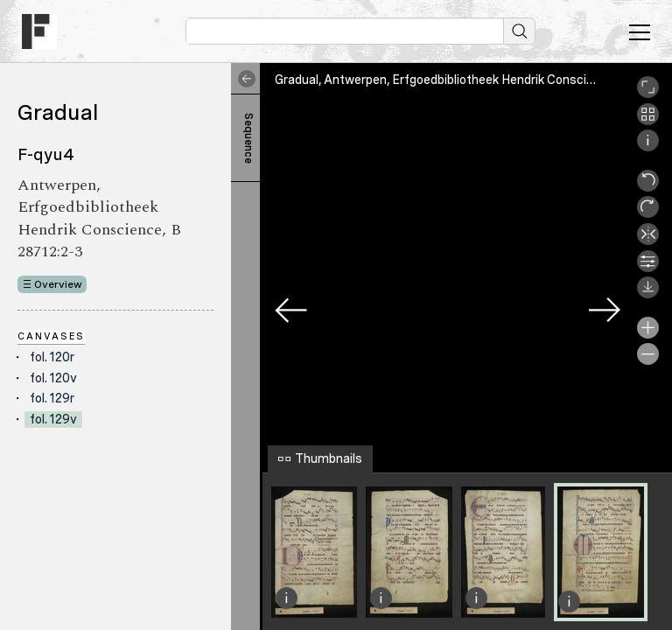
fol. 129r (52, 398)
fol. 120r (52, 357)
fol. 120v (53, 378)
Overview (58, 284)
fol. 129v (53, 419)
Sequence (248, 138)
